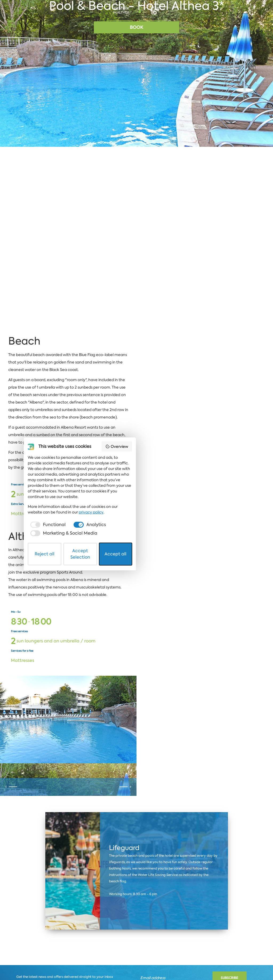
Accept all (198, 962)
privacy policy (200, 932)
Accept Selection (137, 962)
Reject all (75, 962)
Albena (28, 919)
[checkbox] (66, 945)
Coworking (242, 919)
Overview (212, 888)
